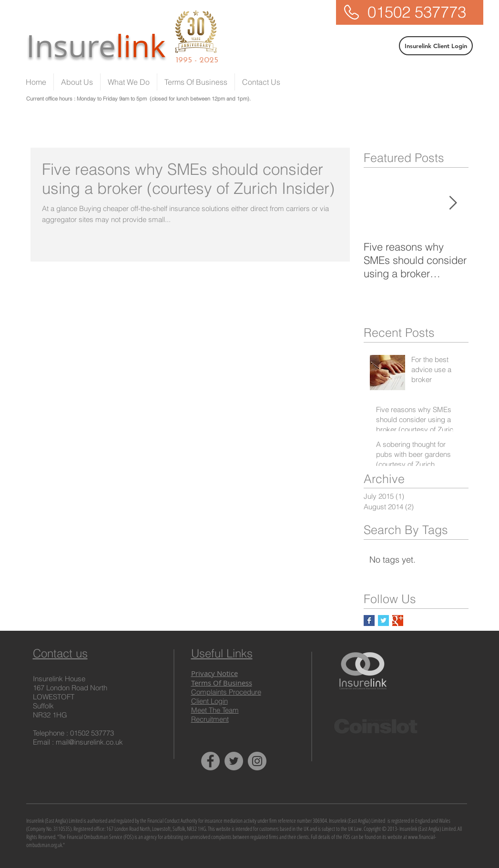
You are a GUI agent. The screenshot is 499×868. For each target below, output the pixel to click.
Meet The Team (215, 710)
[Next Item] (453, 203)
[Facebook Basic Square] (369, 621)
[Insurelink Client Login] (436, 46)
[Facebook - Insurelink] (210, 761)
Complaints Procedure (226, 692)
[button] (129, 82)
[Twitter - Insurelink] (234, 761)
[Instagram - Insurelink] (257, 761)
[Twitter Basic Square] (383, 621)
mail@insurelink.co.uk (89, 742)
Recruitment (210, 719)
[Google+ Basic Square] (398, 621)
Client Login (209, 701)
